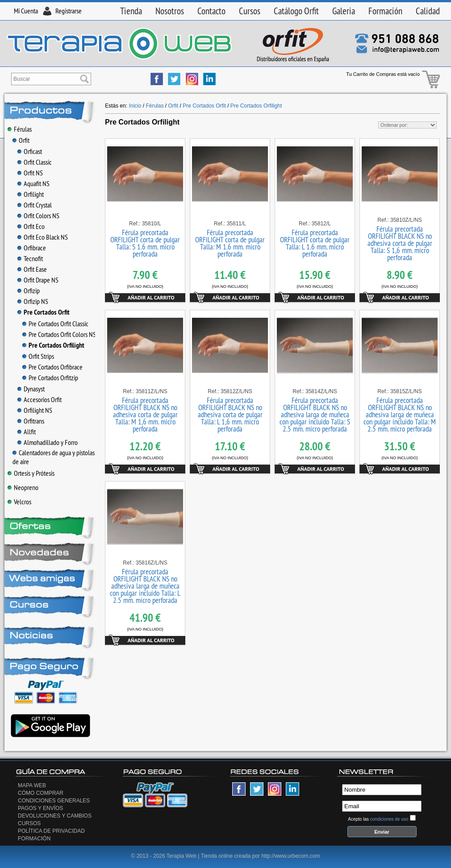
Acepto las (378, 819)
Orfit (21, 140)
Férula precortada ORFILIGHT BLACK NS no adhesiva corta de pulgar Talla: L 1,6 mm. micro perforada (230, 415)
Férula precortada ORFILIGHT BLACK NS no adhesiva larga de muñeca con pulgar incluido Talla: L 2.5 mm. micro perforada (145, 586)
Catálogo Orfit (296, 11)
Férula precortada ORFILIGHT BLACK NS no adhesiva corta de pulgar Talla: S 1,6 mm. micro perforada (400, 243)
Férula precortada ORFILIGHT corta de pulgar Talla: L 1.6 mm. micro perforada (315, 243)
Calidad (428, 11)
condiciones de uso (389, 819)
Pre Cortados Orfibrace (52, 367)
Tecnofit (30, 258)
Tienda (131, 11)
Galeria (344, 11)
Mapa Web (32, 785)
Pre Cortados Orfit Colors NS (59, 334)
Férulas (20, 129)
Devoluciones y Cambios (55, 816)
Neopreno (23, 487)
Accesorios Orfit (40, 399)
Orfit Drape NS (38, 280)
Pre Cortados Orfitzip (50, 378)
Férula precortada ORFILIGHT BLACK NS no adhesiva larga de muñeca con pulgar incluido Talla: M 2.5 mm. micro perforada (400, 415)
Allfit (27, 432)
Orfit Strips (38, 356)
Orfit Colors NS (38, 216)
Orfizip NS (33, 301)
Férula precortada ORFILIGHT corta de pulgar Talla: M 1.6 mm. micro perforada (230, 243)
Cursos (250, 11)
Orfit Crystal (35, 205)
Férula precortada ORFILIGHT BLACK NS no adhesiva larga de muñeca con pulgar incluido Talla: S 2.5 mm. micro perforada (315, 415)
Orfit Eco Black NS (43, 237)
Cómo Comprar (41, 793)
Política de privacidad (51, 831)
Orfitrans (31, 421)
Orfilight (31, 194)
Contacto (211, 11)
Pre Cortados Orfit (44, 312)
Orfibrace (32, 248)
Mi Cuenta (26, 11)
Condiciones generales (54, 801)
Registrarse (69, 11)
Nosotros (170, 11)
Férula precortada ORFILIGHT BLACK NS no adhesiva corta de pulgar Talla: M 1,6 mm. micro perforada (145, 415)
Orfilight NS (35, 410)
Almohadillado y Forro (48, 442)
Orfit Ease (32, 269)
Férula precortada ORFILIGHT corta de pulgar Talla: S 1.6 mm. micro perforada (145, 243)
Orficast (30, 151)
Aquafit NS (33, 183)
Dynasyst (31, 389)
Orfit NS (30, 173)
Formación (385, 11)
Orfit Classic (35, 162)
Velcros (19, 502)
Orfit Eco (31, 226)
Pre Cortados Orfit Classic (55, 324)
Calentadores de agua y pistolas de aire (54, 457)
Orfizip (29, 291)
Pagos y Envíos (40, 808)
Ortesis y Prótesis (31, 473)
